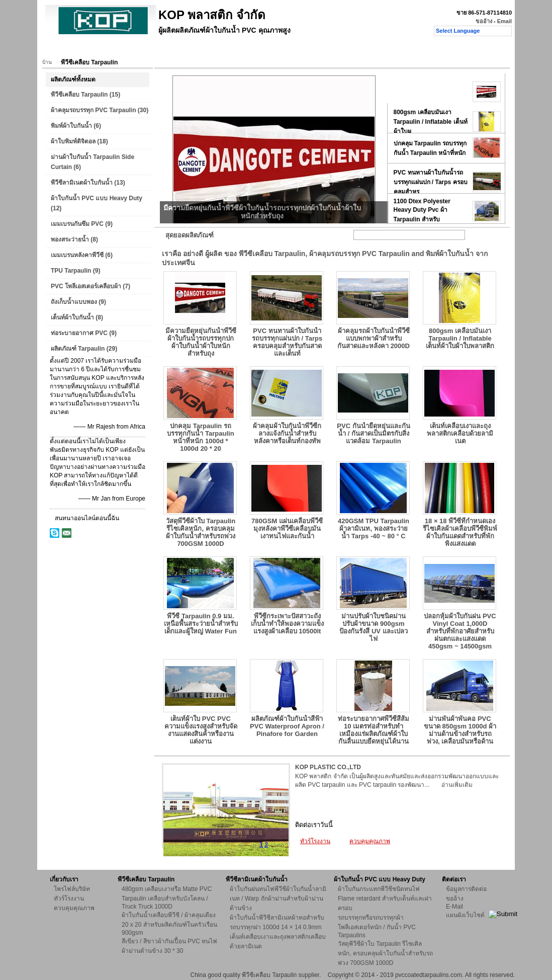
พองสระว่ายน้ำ (70, 239)
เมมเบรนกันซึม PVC (77, 224)
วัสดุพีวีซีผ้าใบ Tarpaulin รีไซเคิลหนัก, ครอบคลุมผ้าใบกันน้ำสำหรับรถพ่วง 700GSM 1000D (201, 532)
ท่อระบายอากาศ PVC (79, 333)
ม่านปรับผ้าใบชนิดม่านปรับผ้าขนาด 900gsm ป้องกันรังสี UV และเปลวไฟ (373, 627)
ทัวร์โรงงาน (180, 49)
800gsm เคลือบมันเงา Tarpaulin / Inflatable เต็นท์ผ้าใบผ (431, 122)
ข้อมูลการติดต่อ (466, 889)
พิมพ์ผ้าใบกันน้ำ (71, 126)
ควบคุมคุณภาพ (231, 49)
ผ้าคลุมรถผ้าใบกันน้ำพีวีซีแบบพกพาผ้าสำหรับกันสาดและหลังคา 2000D (374, 338)
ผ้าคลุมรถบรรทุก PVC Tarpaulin (93, 110)
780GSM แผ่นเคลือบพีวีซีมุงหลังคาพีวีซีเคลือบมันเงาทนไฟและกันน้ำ (287, 528)
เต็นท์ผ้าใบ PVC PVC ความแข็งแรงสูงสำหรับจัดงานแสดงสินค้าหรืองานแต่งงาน (201, 730)
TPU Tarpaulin (71, 271)
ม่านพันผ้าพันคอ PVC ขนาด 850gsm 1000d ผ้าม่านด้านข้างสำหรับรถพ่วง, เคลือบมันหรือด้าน (460, 730)
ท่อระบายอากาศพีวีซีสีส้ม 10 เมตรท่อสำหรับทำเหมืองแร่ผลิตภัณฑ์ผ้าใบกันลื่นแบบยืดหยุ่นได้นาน (374, 730)
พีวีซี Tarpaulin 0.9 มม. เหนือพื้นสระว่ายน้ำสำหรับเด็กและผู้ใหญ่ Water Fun (201, 624)
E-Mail (454, 907)
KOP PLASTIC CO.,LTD (328, 767)
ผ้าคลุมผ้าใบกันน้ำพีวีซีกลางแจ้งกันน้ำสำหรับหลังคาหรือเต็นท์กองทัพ (287, 433)
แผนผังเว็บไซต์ (465, 915)
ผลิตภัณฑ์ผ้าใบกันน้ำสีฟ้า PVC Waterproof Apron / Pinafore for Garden (287, 726)
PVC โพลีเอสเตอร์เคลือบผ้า (86, 286)
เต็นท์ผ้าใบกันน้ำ (72, 317)
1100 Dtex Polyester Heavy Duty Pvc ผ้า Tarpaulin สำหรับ (422, 210)
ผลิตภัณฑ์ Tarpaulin (78, 349)
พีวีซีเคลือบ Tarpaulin (79, 95)
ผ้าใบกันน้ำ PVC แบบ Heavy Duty (97, 198)
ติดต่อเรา (279, 49)
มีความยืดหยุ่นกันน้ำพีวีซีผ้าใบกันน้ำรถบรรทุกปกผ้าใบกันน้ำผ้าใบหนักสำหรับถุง (201, 342)
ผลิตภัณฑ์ (94, 49)
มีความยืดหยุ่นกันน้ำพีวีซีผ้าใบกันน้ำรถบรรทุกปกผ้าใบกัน (431, 92)
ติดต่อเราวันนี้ (314, 825)
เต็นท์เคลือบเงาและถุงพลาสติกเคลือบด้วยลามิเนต (460, 433)
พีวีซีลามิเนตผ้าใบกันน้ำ (82, 183)
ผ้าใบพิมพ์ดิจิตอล (73, 141)
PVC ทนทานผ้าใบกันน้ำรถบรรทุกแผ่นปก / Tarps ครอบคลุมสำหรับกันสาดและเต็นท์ (287, 342)
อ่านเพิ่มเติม (457, 785)
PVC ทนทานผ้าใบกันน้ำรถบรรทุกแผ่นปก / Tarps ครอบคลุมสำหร (431, 182)
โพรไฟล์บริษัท (72, 889)
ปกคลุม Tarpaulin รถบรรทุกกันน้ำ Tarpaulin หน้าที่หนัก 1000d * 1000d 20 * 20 (200, 437)
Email (504, 21)
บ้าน (60, 49)
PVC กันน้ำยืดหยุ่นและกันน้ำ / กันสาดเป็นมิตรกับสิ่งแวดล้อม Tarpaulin (373, 433)
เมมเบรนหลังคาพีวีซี (77, 255)
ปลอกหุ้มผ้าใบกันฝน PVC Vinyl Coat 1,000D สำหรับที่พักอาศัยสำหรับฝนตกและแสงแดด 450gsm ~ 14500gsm (460, 631)
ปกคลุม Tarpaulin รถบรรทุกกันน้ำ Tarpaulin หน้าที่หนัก (430, 148)
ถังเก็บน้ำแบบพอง (74, 302)
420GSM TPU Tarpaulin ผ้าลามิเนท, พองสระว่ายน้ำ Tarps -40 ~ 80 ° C (374, 528)
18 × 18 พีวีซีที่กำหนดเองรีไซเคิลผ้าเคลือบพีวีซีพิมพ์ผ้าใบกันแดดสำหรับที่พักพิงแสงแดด (460, 532)
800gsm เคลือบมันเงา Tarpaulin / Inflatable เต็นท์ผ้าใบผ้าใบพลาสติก (460, 338)
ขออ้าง (484, 21)
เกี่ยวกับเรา (136, 49)
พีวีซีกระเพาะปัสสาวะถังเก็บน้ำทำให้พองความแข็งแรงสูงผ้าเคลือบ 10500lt (287, 624)
